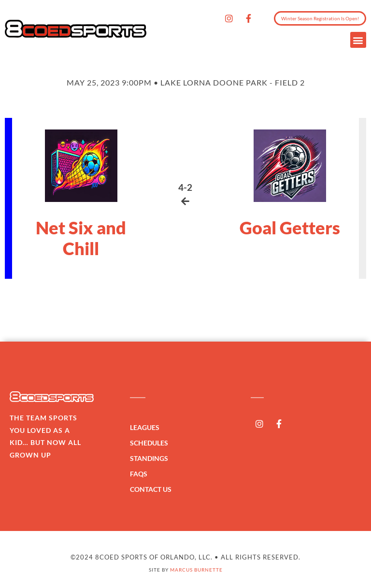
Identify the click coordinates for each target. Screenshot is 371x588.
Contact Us (151, 489)
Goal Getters (290, 228)
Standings (151, 459)
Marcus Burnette (196, 570)
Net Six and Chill (81, 238)
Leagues (147, 428)
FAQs (139, 474)
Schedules (151, 443)
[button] (358, 40)
